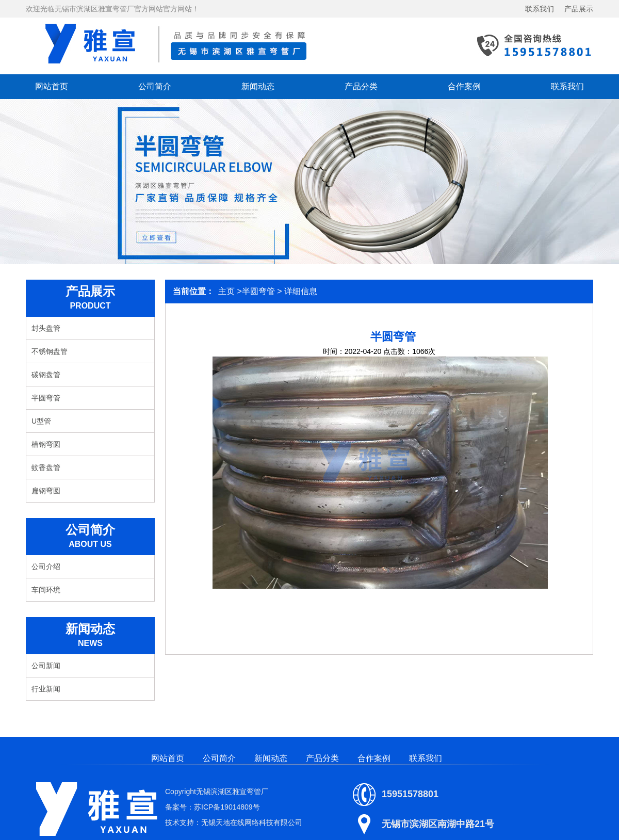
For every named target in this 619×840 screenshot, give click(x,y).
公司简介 (155, 86)
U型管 (41, 421)
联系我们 (540, 9)
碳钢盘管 (46, 375)
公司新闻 (46, 666)
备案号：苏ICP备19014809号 (213, 807)
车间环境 (46, 590)
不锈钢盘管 (50, 351)
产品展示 (579, 9)
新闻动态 (258, 86)
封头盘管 (46, 328)
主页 (226, 291)
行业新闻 (46, 689)
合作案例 (464, 86)
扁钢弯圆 (46, 491)
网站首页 (52, 86)
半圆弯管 (46, 398)
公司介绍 (46, 567)
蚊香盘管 (46, 467)
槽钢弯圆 (46, 444)
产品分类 (361, 86)
